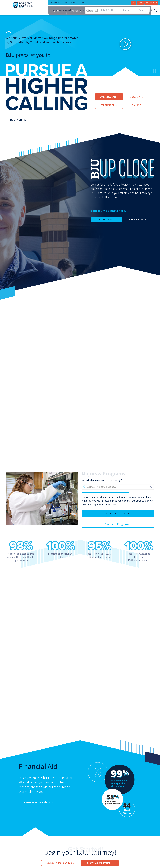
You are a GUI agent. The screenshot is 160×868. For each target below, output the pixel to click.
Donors (83, 3)
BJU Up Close (105, 219)
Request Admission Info (59, 863)
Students (55, 3)
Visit (133, 3)
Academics (86, 10)
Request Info (151, 3)
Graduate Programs (117, 524)
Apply (140, 3)
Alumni (74, 3)
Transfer (108, 105)
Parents (65, 3)
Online (136, 105)
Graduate (136, 97)
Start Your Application (99, 863)
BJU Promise (18, 120)
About (126, 10)
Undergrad (108, 97)
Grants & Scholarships (37, 802)
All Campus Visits (138, 219)
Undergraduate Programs (117, 513)
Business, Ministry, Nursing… (102, 487)
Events (143, 10)
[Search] (156, 10)
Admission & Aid (62, 10)
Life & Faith (107, 10)
